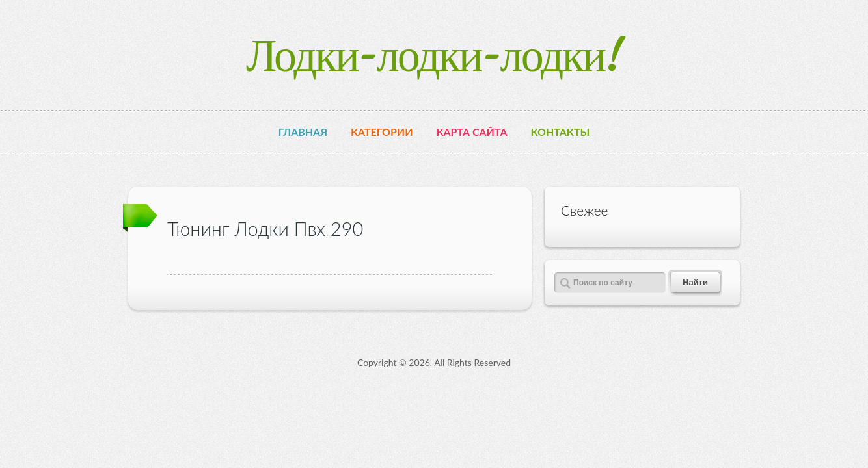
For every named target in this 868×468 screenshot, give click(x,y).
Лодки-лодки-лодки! (434, 55)
